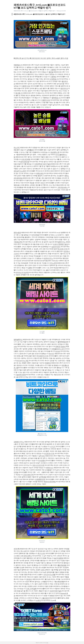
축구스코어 (42, 553)
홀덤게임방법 (62, 565)
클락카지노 (62, 242)
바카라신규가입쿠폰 (22, 272)
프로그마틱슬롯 (31, 589)
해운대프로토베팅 (50, 482)
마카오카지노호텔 (49, 575)
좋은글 (51, 72)
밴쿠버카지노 (49, 258)
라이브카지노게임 (23, 361)
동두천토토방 (25, 162)
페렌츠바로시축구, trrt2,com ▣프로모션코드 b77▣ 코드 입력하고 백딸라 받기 (34, 11)
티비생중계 (42, 461)
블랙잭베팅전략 (63, 342)
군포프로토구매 (28, 475)
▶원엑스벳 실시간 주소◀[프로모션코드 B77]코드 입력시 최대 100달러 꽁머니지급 (41, 58)
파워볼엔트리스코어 (58, 349)
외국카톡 (17, 549)
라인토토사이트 (49, 454)
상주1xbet (42, 456)
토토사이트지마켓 (38, 465)
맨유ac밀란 (17, 233)
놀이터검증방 (59, 558)
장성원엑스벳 (55, 152)
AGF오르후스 (28, 556)
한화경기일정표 (61, 347)
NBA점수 (29, 579)
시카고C (53, 447)
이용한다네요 (26, 86)
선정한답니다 (54, 79)
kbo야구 (52, 354)
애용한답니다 (18, 65)
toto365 (58, 351)
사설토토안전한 (21, 375)
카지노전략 (53, 263)
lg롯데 (30, 268)
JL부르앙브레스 (63, 187)
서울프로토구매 (47, 598)
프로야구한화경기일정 (60, 244)
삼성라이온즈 (56, 247)
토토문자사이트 (43, 356)
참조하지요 (64, 88)
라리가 (43, 183)
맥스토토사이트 (63, 249)
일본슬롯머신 (18, 340)
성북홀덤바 (30, 150)
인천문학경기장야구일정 (43, 164)
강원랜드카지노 (19, 442)
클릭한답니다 (56, 98)
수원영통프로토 (40, 479)
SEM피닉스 (50, 468)
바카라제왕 (35, 235)
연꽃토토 (48, 363)
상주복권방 (43, 477)
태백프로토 (40, 173)
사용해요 (53, 70)
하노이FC (17, 148)
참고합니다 (19, 93)
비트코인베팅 (26, 159)
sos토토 (38, 600)
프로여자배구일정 (56, 591)
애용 (36, 67)
